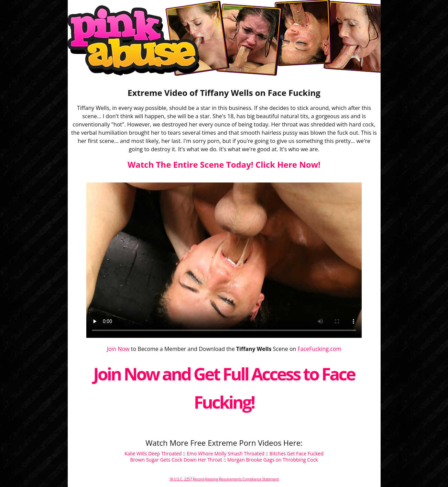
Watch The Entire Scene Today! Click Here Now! (224, 164)
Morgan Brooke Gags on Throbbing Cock (273, 460)
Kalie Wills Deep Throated (153, 453)
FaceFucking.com (320, 349)
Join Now (118, 349)
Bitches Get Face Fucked (297, 453)
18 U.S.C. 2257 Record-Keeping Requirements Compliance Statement (224, 479)
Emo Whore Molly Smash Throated (226, 453)
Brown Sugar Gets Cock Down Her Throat (176, 460)
